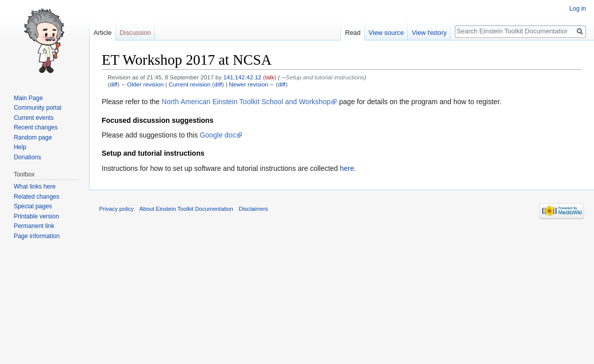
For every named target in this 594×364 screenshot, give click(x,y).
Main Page (28, 98)
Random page (33, 138)
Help (20, 147)
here (347, 168)
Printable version (36, 216)
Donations (27, 157)
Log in (578, 9)
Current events (34, 118)
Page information (37, 236)
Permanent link (34, 226)
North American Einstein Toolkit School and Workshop (246, 102)
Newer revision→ (251, 84)
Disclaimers (253, 209)
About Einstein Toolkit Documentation (186, 209)
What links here (35, 187)
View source (386, 33)
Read (353, 33)
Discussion (136, 33)
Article (103, 33)
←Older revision (142, 84)
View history (429, 33)
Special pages (33, 206)
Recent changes (36, 127)
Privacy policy (116, 209)
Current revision (189, 84)
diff (114, 84)
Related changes (36, 197)
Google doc (218, 135)
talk (270, 77)
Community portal (37, 108)
